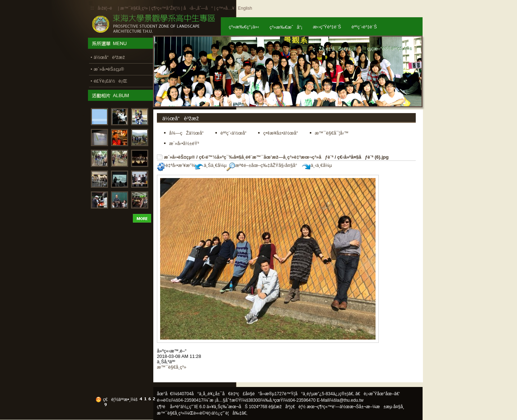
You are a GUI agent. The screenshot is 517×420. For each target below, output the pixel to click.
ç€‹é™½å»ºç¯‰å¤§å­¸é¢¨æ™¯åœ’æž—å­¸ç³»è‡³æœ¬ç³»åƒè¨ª (266, 157)
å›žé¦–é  (107, 8)
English (245, 8)
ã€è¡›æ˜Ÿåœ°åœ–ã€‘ (378, 394)
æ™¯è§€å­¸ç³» (135, 8)
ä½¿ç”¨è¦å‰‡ (227, 413)
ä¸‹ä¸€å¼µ (317, 165)
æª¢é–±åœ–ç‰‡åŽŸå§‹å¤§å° (264, 165)
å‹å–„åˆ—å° (198, 8)
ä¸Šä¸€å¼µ (211, 165)
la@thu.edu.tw (350, 400)
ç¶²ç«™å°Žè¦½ (166, 8)
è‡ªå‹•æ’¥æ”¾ (176, 165)
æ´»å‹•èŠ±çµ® (180, 157)
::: (92, 8)
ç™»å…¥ (225, 8)
